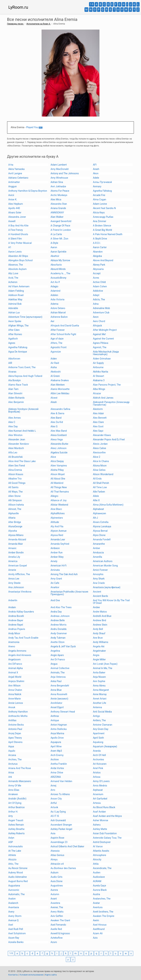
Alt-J (95, 518)
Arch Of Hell (99, 755)
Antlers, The (99, 720)
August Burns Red (18, 881)
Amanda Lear (58, 539)
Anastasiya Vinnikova (20, 592)
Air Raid (55, 363)
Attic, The (13, 864)
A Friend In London (61, 230)
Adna (96, 304)
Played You (32, 127)
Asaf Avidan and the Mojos (107, 816)
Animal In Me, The (102, 668)
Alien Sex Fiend (17, 466)
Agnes (12, 343)
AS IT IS (55, 816)
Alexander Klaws (102, 435)
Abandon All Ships (18, 256)
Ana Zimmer (99, 221)
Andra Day (56, 612)
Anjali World (15, 677)
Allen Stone (14, 496)
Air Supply (98, 363)
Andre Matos (100, 612)
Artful (54, 803)
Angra (96, 655)
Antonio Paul (15, 729)
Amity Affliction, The (19, 574)
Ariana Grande (58, 208)
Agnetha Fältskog (102, 191)
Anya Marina (57, 733)
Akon (96, 173)
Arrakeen (13, 794)
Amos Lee (14, 579)
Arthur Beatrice (17, 807)
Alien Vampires (59, 466)
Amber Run (57, 553)
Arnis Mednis (100, 786)
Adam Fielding (16, 291)
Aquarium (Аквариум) (105, 746)
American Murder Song (105, 566)
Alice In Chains (101, 461)
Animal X (13, 673)
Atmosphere (99, 855)
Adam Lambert (59, 165)
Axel (11, 925)
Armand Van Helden (61, 781)
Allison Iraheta (16, 505)
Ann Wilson (14, 686)
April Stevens (15, 742)
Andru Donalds (59, 629)
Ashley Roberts (17, 833)
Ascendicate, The (102, 868)
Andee (96, 607)
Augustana (14, 886)
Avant (54, 899)
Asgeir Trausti (16, 820)
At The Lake (15, 851)
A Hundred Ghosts (18, 234)
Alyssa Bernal (100, 531)
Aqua (11, 746)
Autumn (55, 894)
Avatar (96, 903)
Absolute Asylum (17, 269)
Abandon (98, 252)
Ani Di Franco (58, 659)
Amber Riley (57, 557)
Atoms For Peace (60, 191)
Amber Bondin (16, 553)
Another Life (99, 703)
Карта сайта (51, 975)
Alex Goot (98, 426)
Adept (96, 295)
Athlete (12, 855)
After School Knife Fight (63, 334)
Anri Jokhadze (58, 186)
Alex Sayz (98, 431)
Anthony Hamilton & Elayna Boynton (28, 191)
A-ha (11, 165)
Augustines (57, 886)
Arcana (12, 755)
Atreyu (54, 859)
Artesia (97, 803)
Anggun (13, 186)
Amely (54, 561)
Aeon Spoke (15, 321)
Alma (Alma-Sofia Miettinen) (108, 505)
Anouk (12, 707)
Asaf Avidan (99, 812)
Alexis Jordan (100, 444)
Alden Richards (16, 398)
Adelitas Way (15, 299)
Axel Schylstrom (17, 933)
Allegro (54, 496)
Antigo (96, 716)
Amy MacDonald (60, 169)
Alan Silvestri (15, 393)
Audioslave (99, 877)
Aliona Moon (100, 466)
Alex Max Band (59, 431)
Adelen (54, 295)
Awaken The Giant (60, 920)
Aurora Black (100, 890)
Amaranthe (99, 544)
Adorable (13, 308)
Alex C (12, 422)
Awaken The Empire (104, 916)
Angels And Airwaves (20, 655)
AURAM (97, 881)
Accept (97, 273)
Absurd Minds (58, 269)
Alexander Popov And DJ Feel (109, 439)
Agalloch (13, 339)
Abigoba (97, 256)
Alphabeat (98, 509)
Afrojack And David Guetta (65, 326)
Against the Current (103, 339)
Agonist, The (100, 347)
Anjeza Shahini (16, 681)
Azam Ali (98, 933)
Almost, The (15, 509)
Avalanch (13, 903)
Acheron (13, 282)
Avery (11, 912)
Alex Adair (98, 413)
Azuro (54, 942)
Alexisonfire (99, 453)
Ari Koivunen (100, 764)
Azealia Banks (16, 942)
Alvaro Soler (15, 213)
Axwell (12, 221)
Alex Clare (98, 422)
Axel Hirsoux (100, 925)
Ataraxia (55, 851)
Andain (12, 607)
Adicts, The (99, 299)
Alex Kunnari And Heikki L (22, 431)
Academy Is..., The (60, 273)
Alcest (54, 398)
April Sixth (98, 738)
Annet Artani (100, 699)
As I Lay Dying (58, 812)
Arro (53, 790)
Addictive (98, 291)
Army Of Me (15, 786)
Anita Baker (99, 673)
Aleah (54, 402)
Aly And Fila (57, 526)
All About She (58, 479)
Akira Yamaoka (16, 169)
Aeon (96, 317)
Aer (52, 321)
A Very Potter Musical (20, 243)
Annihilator (56, 703)
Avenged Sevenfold (61, 221)
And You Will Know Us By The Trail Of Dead (111, 602)
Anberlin (13, 600)
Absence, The (16, 265)
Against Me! (99, 334)
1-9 (92, 4)
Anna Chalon (15, 690)
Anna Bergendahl (60, 686)
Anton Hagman (59, 725)
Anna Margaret (101, 690)
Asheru (97, 825)
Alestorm (98, 409)
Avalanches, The (102, 899)
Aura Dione (57, 881)
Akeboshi (56, 372)
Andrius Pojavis (17, 629)
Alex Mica (56, 199)
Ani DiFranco (15, 664)
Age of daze (57, 339)
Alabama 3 (99, 380)
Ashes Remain (16, 825)
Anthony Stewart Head (63, 712)
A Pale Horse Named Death (108, 234)
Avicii (11, 195)
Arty (11, 816)
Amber (96, 548)
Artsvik (54, 807)
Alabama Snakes (60, 380)
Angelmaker (99, 651)
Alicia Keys (99, 213)
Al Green (55, 376)
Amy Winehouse (59, 178)
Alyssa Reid (57, 535)
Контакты (13, 975)
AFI (95, 165)
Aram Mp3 (56, 751)
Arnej (53, 786)
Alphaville (14, 513)
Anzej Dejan (15, 733)
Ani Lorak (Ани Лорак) (105, 664)
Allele (96, 496)
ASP (11, 842)
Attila (96, 864)
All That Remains (60, 492)
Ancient (97, 592)
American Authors (103, 561)
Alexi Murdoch (16, 448)
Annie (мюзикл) (59, 699)
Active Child (99, 282)
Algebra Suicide (59, 453)
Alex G (54, 426)
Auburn (55, 873)
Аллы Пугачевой (102, 182)
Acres (96, 278)
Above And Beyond (103, 260)
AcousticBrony (58, 278)
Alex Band (56, 418)
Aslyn (11, 838)
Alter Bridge (15, 522)
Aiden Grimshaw (102, 359)
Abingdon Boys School (21, 260)
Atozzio (12, 859)
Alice (53, 457)
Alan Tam (13, 389)
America (13, 561)
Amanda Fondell (102, 539)
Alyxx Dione (99, 535)
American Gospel (18, 566)
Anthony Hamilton (18, 712)
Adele (96, 178)
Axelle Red (56, 929)
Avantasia (14, 907)
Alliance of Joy (59, 500)
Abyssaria (98, 269)
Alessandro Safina (60, 409)
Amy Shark (99, 579)
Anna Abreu (99, 686)
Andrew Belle (58, 620)
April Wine (56, 746)
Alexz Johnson (59, 448)
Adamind (55, 291)
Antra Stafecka (59, 729)
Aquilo (12, 751)
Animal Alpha (16, 668)
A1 (10, 247)
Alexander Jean (17, 439)
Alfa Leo (13, 453)
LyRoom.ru (18, 7)
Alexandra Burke (59, 444)
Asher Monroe (100, 820)
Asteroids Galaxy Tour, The (107, 838)
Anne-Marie (15, 699)
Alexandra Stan (59, 204)
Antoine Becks (16, 725)
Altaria (12, 518)
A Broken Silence (102, 226)
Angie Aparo (57, 655)
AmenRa (97, 557)
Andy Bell (98, 629)
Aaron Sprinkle (59, 252)
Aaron (54, 247)
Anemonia (14, 642)
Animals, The (58, 673)
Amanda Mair (16, 544)
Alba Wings (99, 389)
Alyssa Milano (16, 535)
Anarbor (55, 587)
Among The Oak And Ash (64, 574)
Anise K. (13, 199)
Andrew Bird (99, 620)
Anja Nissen (99, 677)
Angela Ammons (17, 651)
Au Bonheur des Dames (63, 868)
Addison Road (16, 295)
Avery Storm (15, 916)
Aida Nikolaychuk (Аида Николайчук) (106, 353)
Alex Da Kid (57, 422)
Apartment (99, 733)
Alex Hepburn (16, 204)
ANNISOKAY (57, 213)
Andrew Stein (100, 625)
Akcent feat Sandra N (104, 208)
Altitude (55, 522)
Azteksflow (57, 938)
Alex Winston (15, 435)
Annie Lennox (16, 703)
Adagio (54, 286)
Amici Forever (100, 570)
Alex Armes (15, 418)
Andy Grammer (59, 633)
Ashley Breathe (16, 829)
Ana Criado (99, 583)
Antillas (12, 720)
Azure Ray (14, 938)
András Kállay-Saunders (21, 612)
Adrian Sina (57, 182)
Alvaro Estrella (101, 522)
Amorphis (98, 574)
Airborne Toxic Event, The (22, 367)
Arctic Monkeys (59, 195)
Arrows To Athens (60, 794)
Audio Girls (57, 877)
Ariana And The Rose (20, 768)
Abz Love (13, 273)
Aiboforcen (14, 359)
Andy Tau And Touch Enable (23, 638)
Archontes (98, 759)
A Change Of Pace (60, 226)
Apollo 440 (14, 208)
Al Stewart (98, 376)
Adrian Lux (14, 313)
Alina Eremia (15, 470)
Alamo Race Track (18, 385)
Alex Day (13, 426)
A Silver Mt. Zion (59, 239)
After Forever (58, 330)
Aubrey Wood (16, 873)
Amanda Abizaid (17, 539)
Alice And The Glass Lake (22, 461)
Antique (55, 720)
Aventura (98, 907)
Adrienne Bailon (59, 317)
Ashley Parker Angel (61, 829)
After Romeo (15, 334)
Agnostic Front (59, 347)
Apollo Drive (57, 738)
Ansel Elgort (57, 707)
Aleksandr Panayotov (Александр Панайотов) (111, 403)
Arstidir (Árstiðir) (17, 799)
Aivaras (12, 372)
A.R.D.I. (97, 243)
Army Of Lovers (101, 781)
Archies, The (15, 759)
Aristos (97, 773)
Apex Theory (15, 738)
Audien (97, 873)
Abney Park (99, 265)
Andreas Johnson (60, 616)
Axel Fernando (58, 925)
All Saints (13, 487)
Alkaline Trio (15, 479)
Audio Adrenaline (18, 877)
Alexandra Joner (17, 217)
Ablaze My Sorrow (60, 260)
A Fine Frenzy (16, 230)
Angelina (55, 651)
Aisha (54, 367)
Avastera (55, 903)
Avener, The (57, 907)
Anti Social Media (102, 712)
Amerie (12, 570)
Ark (10, 777)
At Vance (98, 846)
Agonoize (56, 352)
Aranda (97, 751)
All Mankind (57, 483)
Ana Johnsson (16, 587)
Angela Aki (99, 646)
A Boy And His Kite (18, 226)
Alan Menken (58, 385)
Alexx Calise (99, 448)
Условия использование (31, 975)
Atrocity (97, 859)
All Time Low (100, 487)
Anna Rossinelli (59, 694)
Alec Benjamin (16, 402)
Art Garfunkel (100, 799)
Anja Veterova (58, 677)
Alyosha (13, 531)
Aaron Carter (100, 247)
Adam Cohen (100, 286)
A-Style (54, 243)
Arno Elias (14, 790)
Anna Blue (56, 690)
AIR (10, 363)
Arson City (56, 799)
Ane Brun (98, 638)
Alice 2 (96, 457)
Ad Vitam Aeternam (19, 286)
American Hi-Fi (59, 566)
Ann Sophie (99, 681)
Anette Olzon (58, 642)
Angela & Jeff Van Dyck (63, 646)
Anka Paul (56, 681)
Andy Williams (100, 642)
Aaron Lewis (15, 252)
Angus (54, 664)
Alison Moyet (58, 474)
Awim (96, 920)
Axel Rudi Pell (16, 929)
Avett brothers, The (103, 912)
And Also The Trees (61, 607)
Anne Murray (100, 694)
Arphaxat (98, 790)
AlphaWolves (58, 513)
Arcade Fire (99, 195)
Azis (95, 938)
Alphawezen (99, 513)
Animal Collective (60, 668)
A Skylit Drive (100, 239)
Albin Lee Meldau (60, 393)
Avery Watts (57, 912)
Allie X (96, 500)
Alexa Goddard (59, 435)
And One (55, 600)
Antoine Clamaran (102, 725)
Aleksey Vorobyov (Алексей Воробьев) (23, 410)
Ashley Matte (100, 829)
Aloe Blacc (56, 509)
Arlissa (97, 777)
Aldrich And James (103, 398)
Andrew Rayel (16, 625)
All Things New (59, 487)
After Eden (14, 330)
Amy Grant (56, 579)
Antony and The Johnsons (65, 173)
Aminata (55, 570)
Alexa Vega (57, 439)
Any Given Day (101, 729)
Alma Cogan (99, 199)
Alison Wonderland (103, 474)
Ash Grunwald (58, 820)
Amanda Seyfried (60, 544)
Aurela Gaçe (99, 886)
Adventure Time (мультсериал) (25, 317)
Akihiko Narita (100, 372)
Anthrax (55, 716)
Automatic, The (17, 894)
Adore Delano (58, 308)
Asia (53, 833)
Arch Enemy (57, 755)
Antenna (97, 707)
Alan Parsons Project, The (107, 385)
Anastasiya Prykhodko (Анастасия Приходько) (69, 593)
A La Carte (56, 234)
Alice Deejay (57, 461)
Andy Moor (14, 633)
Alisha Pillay (57, 470)
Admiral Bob (15, 304)
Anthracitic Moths (18, 716)
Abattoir (55, 256)
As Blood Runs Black (104, 807)
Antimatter (14, 182)
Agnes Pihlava (100, 343)
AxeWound (99, 929)
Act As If (55, 282)
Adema (54, 304)
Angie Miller (99, 659)
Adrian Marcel (58, 313)
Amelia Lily (14, 557)
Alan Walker (57, 217)
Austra (96, 894)
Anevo (12, 646)
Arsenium (98, 794)
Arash (96, 169)
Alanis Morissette (60, 389)
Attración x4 (57, 864)
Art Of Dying (15, 803)
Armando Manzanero (20, 781)
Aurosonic (14, 890)
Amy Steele (14, 583)
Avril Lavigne (15, 173)
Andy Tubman (58, 638)
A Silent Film (15, 239)
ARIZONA (56, 777)
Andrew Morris (59, 625)
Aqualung (98, 742)
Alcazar (97, 393)
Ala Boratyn (15, 380)
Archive (55, 759)
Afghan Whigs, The (18, 326)
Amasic (12, 548)
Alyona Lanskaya (102, 526)
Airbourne (98, 367)
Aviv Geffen (57, 916)
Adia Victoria (57, 299)
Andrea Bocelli (16, 616)
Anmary (97, 186)
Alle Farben (99, 492)
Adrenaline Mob (101, 308)
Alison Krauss (16, 474)
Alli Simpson (15, 500)
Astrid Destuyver (102, 842)
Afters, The (56, 343)
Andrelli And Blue (102, 616)
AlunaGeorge (15, 526)
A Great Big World (102, 230)
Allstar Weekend (59, 505)
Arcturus (13, 764)
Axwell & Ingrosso (60, 933)
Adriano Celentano (18, 178)
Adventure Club (101, 313)
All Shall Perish (101, 483)
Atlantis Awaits (101, 851)
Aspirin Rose (57, 838)
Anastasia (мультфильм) (107, 587)
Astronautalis (16, 846)
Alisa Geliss (99, 470)
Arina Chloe (57, 773)
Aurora (54, 890)
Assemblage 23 (59, 842)
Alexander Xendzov (19, 444)
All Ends (97, 479)
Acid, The (13, 278)
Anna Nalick (15, 694)
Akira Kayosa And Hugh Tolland (25, 376)
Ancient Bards (100, 596)
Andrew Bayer (16, 620)
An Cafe (55, 583)
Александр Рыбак (103, 217)
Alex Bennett (100, 418)
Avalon (12, 899)
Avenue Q (13, 920)
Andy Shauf (99, 633)
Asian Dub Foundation (105, 833)
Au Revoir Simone (18, 868)
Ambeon (55, 548)
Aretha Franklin (59, 764)
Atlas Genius (57, 855)
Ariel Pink (98, 768)
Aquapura (56, 742)
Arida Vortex (57, 768)
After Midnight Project (105, 330)
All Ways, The (15, 492)
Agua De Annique (18, 352)
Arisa (11, 773)
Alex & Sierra (57, 413)
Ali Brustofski (16, 457)
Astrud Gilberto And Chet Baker (67, 846)
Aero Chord (99, 321)
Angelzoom (15, 659)
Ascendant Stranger (61, 825)
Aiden (54, 359)
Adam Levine (100, 204)
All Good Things (17, 483)
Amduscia (98, 553)
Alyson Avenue (59, 531)
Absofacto (56, 265)
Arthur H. (13, 812)
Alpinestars (57, 518)
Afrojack (97, 326)
